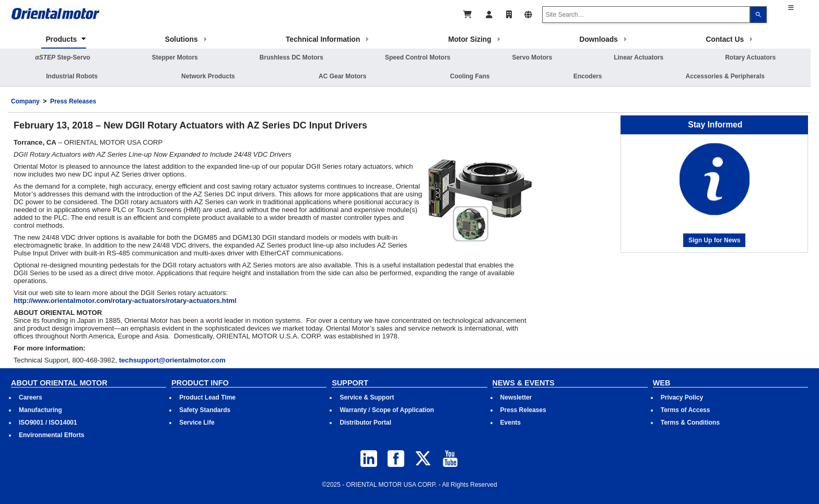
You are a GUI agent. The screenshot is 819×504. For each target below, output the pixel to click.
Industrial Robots (72, 76)
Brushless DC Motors (291, 57)
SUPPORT (350, 383)
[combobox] (646, 15)
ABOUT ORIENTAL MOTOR (59, 383)
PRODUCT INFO (200, 383)
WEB (662, 383)
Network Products (208, 76)
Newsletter (516, 397)
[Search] (758, 15)
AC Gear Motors (342, 76)
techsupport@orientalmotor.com (172, 360)
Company (25, 101)
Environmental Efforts (51, 435)
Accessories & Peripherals (725, 76)
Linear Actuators (639, 57)
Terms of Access (686, 410)
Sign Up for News (714, 240)
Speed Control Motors (418, 57)
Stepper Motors (175, 57)
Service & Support (367, 397)
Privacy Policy (682, 397)
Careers (31, 397)
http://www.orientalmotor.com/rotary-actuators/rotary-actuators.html (125, 301)
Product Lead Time (207, 397)
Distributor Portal (365, 423)
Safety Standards (205, 410)
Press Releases (73, 101)
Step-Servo (62, 57)
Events (511, 423)
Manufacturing (40, 410)
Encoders (588, 76)
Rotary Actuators (750, 57)
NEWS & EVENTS (524, 383)
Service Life (197, 423)
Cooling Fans (470, 76)
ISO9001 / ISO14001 (48, 423)
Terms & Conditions (690, 423)
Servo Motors (532, 57)
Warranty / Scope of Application (387, 410)
